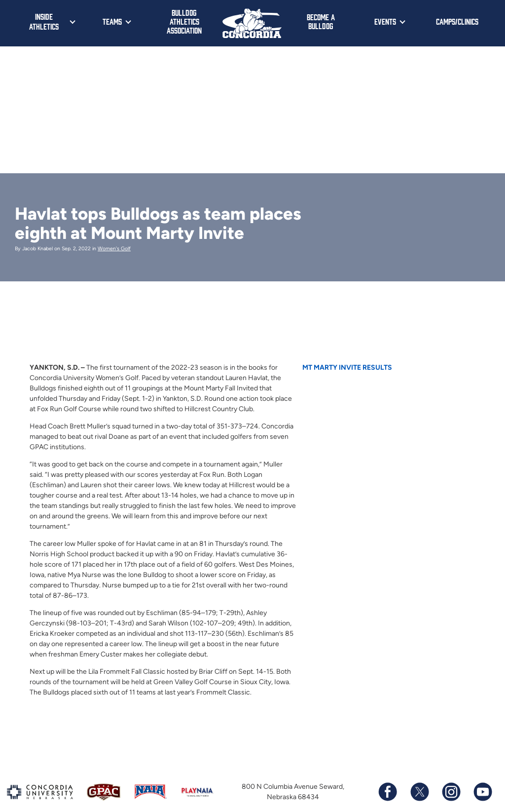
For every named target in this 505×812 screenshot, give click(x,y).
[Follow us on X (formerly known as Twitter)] (419, 792)
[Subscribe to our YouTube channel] (482, 792)
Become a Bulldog (321, 21)
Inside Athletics (44, 21)
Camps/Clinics (457, 21)
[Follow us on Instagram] (451, 792)
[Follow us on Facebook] (388, 792)
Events (385, 21)
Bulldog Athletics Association (184, 21)
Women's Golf (114, 249)
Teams (112, 21)
